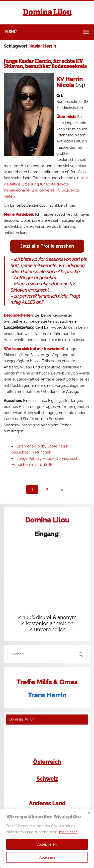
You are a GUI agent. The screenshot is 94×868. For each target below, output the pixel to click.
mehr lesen (68, 832)
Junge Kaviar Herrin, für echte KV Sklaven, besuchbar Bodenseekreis (45, 64)
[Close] (89, 813)
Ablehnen (47, 857)
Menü (11, 32)
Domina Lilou (47, 12)
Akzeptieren (47, 844)
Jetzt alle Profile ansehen (47, 246)
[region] (47, 838)
